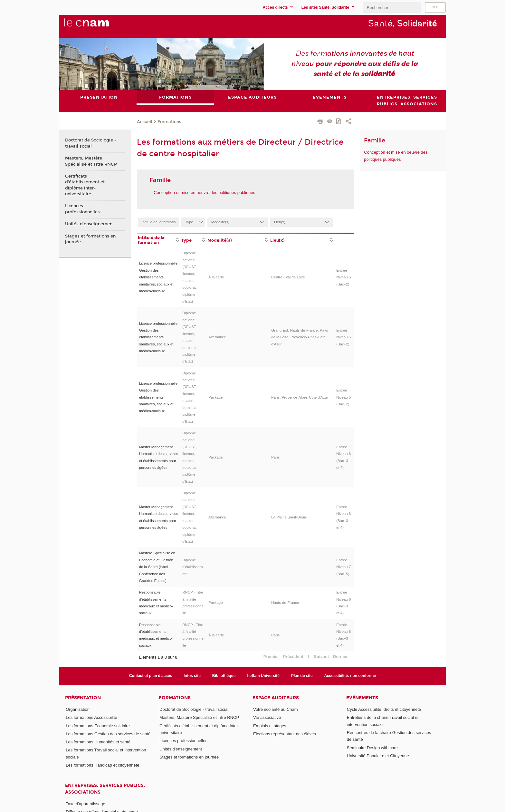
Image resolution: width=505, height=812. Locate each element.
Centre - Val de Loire (288, 277)
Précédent (293, 657)
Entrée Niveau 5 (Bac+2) (343, 277)
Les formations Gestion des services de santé (108, 734)
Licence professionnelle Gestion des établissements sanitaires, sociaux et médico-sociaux (158, 277)
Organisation (78, 709)
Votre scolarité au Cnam (276, 709)
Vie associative (267, 717)
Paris (275, 457)
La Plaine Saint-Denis (289, 517)
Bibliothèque (224, 676)
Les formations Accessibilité (91, 717)
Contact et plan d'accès (151, 676)
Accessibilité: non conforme (350, 676)
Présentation (83, 698)
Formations (169, 122)
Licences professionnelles (82, 209)
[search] (392, 8)
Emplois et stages (270, 726)
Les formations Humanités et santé (98, 742)
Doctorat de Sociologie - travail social (91, 143)
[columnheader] (159, 240)
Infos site (192, 676)
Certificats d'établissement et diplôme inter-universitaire (85, 185)
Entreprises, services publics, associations (105, 789)
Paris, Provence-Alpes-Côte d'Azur (300, 397)
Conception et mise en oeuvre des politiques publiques (204, 193)
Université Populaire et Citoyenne (378, 756)
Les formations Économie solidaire (98, 726)
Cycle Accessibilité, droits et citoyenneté (384, 709)
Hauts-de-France (285, 603)
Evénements (362, 698)
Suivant (321, 657)
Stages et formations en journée (90, 239)
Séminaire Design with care (372, 748)
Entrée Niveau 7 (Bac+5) (343, 567)
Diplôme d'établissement (192, 567)
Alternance (217, 337)
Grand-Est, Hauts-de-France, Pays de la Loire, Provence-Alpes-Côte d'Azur (300, 337)
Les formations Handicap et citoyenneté (102, 765)
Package (216, 397)
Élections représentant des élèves (285, 734)
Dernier (340, 657)
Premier (271, 657)
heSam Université (263, 676)
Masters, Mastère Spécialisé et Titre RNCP (91, 161)
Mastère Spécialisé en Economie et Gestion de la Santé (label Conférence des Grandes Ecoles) (157, 567)
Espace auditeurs (276, 698)
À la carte (216, 277)
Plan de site (302, 676)
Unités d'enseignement (90, 224)
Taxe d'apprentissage (85, 804)
